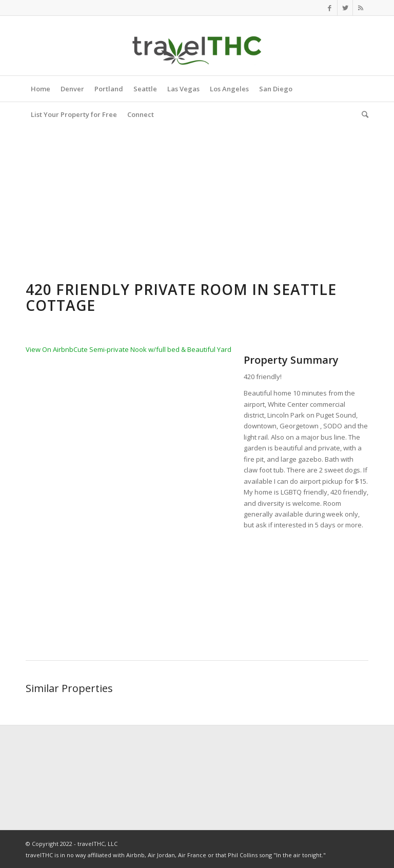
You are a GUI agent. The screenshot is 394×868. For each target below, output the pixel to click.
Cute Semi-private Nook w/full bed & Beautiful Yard (152, 349)
